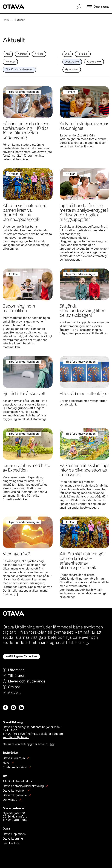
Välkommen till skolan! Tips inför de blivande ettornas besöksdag (84, 470)
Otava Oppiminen (14, 834)
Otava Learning (13, 839)
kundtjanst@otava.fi (16, 737)
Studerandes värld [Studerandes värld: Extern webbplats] (15, 767)
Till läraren (17, 676)
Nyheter (10, 62)
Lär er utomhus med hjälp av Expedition (26, 468)
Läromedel (17, 670)
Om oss (14, 687)
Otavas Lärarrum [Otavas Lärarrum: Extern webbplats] (14, 758)
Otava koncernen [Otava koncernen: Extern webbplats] (14, 791)
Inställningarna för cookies (21, 656)
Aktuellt (14, 693)
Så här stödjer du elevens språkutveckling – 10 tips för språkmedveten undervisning (26, 131)
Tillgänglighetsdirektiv (17, 781)
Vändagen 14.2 (16, 554)
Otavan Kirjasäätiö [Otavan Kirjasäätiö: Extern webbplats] (15, 795)
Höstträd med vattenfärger (84, 394)
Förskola (83, 54)
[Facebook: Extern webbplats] (5, 708)
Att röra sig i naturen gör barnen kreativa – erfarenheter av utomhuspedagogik (25, 212)
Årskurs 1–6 (72, 62)
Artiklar (39, 54)
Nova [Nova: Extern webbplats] (6, 763)
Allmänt (22, 54)
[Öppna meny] (98, 7)
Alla (8, 54)
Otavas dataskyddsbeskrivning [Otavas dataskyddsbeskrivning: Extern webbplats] (24, 786)
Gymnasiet (71, 69)
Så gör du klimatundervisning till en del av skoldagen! (82, 311)
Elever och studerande (27, 681)
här (52, 744)
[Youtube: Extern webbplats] (13, 708)
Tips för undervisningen (19, 69)
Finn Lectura (11, 843)
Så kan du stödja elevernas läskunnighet (84, 126)
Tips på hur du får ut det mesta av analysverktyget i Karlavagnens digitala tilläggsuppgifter (84, 212)
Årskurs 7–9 (94, 62)
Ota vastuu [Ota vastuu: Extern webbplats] (10, 800)
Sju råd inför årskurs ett (24, 394)
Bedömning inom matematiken (19, 308)
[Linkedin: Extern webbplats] (21, 708)
